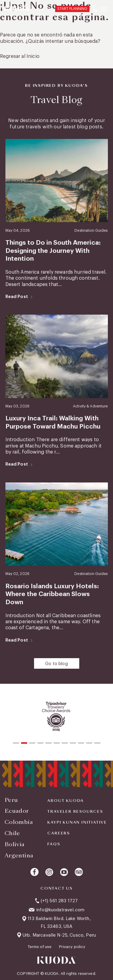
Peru (11, 800)
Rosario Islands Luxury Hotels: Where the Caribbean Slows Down (52, 594)
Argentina (19, 855)
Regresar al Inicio (20, 56)
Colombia (19, 822)
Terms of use (40, 947)
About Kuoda (66, 801)
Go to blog (56, 664)
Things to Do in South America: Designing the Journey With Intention (53, 251)
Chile (12, 833)
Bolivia (15, 844)
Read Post (17, 297)
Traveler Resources (75, 812)
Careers (59, 833)
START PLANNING (72, 9)
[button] (16, 743)
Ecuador (17, 811)
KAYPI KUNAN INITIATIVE (77, 822)
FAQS (54, 844)
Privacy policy (72, 947)
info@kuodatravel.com (60, 910)
